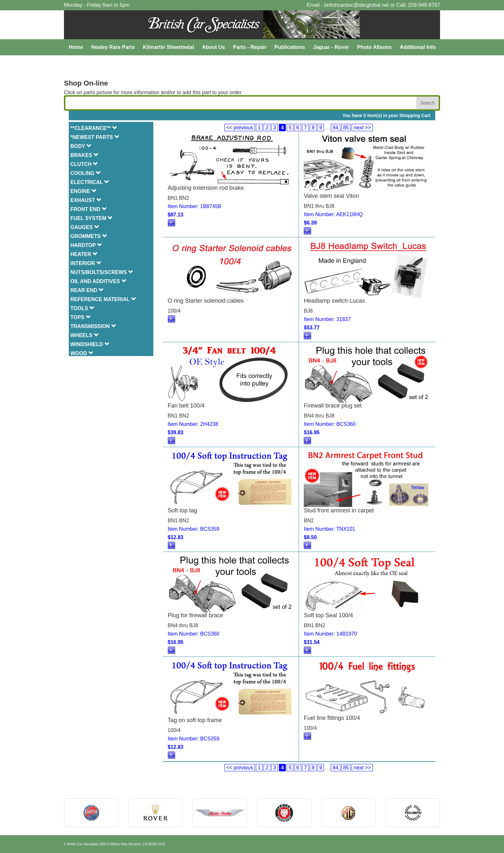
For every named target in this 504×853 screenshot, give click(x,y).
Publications (290, 47)
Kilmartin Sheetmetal (169, 47)
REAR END (87, 290)
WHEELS (85, 335)
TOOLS (82, 308)
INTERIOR (86, 263)
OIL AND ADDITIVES (99, 281)
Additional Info (418, 47)
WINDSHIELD (90, 344)
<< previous (240, 128)
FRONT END (89, 209)
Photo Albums (374, 47)
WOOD (82, 353)
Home (76, 47)
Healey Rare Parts (113, 47)
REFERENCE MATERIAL (103, 299)
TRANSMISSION (93, 326)
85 (346, 128)
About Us (214, 47)
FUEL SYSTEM (92, 218)
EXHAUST (86, 200)
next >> (362, 128)
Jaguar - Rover (331, 47)
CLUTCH (84, 164)
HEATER (84, 254)
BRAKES (85, 155)
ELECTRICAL (90, 182)
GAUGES (85, 227)
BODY (81, 146)
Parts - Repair (250, 47)
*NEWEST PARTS (95, 137)
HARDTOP (86, 245)
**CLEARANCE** (94, 128)
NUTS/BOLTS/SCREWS (102, 272)
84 (336, 128)
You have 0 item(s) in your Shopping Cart (386, 115)
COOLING (86, 173)
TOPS (81, 317)
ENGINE (84, 191)
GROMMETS (89, 236)
